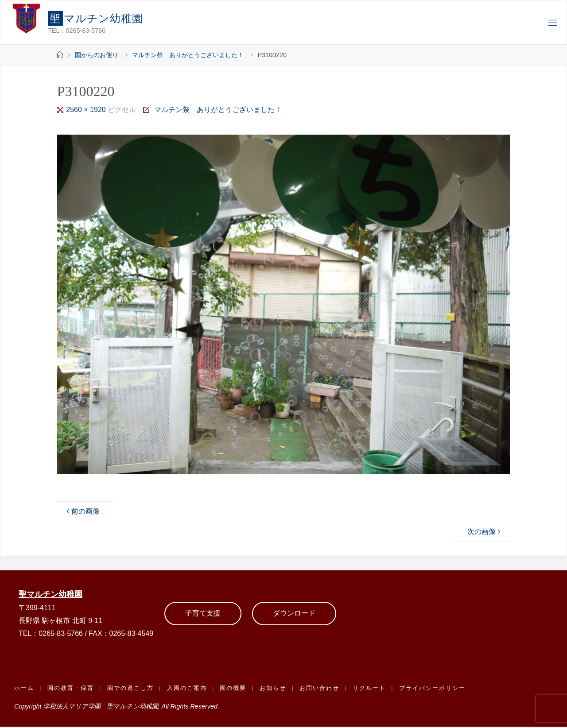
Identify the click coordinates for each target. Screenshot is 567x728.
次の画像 (485, 532)
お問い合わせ (322, 689)
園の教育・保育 (71, 689)
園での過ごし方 (131, 689)
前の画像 (82, 511)
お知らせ (276, 689)
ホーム (24, 689)
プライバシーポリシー (436, 689)
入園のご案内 (188, 689)
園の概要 (235, 689)
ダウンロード (294, 614)
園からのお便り (97, 55)
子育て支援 (203, 614)
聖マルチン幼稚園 (52, 594)
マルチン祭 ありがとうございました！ (188, 55)
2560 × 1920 (87, 110)
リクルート (372, 689)
